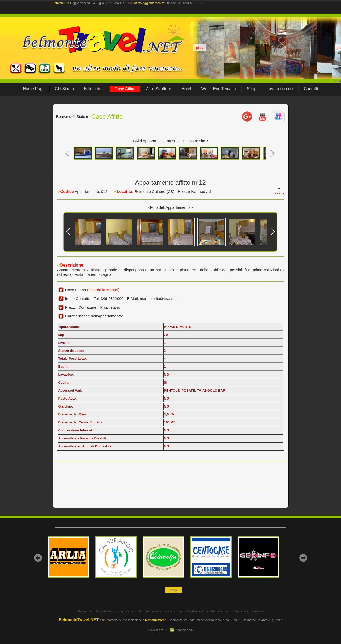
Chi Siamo (64, 89)
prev (200, 48)
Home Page (34, 89)
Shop (252, 89)
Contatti (311, 89)
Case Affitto (125, 89)
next (303, 558)
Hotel (186, 89)
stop (173, 590)
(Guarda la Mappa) (103, 290)
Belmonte (94, 89)
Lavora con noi (280, 89)
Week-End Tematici (219, 89)
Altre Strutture (158, 89)
